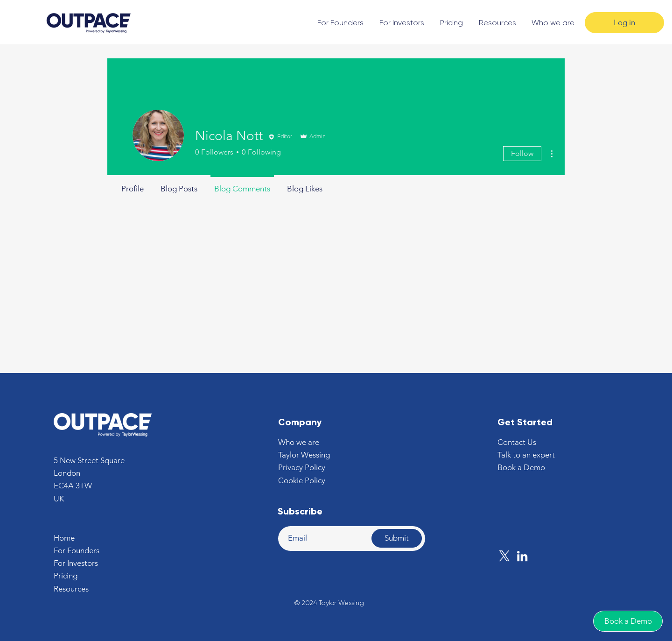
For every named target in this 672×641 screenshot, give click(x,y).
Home (64, 538)
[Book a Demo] (628, 621)
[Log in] (624, 23)
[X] (504, 556)
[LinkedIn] (522, 556)
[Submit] (397, 538)
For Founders (77, 550)
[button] (517, 442)
